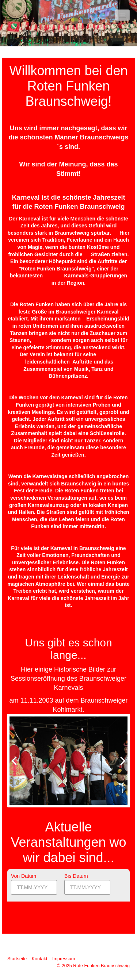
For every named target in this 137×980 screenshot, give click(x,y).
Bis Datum (76, 876)
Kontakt (40, 959)
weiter (120, 766)
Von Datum (24, 876)
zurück (17, 766)
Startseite (17, 959)
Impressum (64, 959)
